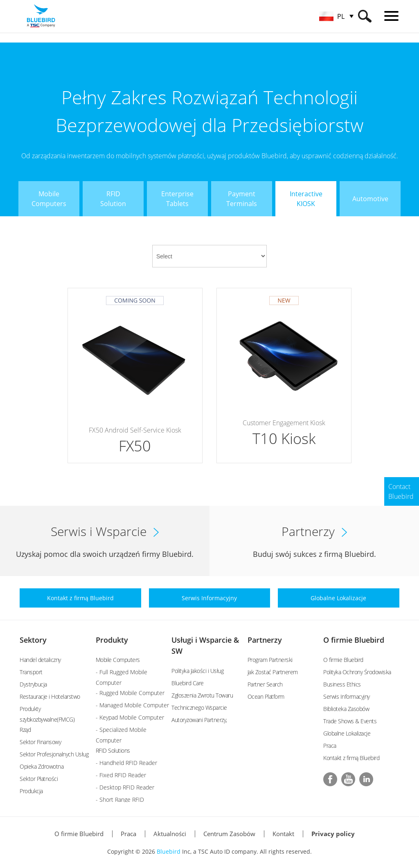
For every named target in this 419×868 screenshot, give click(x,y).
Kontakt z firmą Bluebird (351, 758)
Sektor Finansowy (40, 742)
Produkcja (31, 791)
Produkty (112, 640)
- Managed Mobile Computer (132, 705)
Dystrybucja (33, 684)
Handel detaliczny (40, 660)
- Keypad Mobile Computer (130, 717)
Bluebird (169, 851)
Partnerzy (265, 640)
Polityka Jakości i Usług (197, 671)
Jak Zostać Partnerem (273, 672)
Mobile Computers (118, 660)
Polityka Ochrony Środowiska (357, 672)
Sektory (33, 640)
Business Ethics (342, 684)
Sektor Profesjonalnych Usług (54, 754)
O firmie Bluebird (354, 640)
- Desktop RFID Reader (125, 787)
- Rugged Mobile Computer (130, 693)
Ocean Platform (266, 696)
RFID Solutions (113, 750)
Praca (330, 746)
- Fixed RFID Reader (121, 775)
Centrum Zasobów (229, 834)
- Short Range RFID (120, 800)
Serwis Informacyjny (347, 696)
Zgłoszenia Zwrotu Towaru (202, 695)
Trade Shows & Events (350, 721)
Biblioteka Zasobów (346, 709)
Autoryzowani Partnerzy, (199, 720)
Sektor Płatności (39, 779)
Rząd (25, 730)
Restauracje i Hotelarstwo (50, 696)
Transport (31, 672)
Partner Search (265, 684)
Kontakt (283, 834)
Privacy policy (333, 834)
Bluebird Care (188, 683)
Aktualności (170, 834)
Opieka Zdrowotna (42, 766)
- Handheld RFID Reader (126, 763)
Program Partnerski (270, 660)
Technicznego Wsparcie (199, 708)
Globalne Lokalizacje (347, 733)
